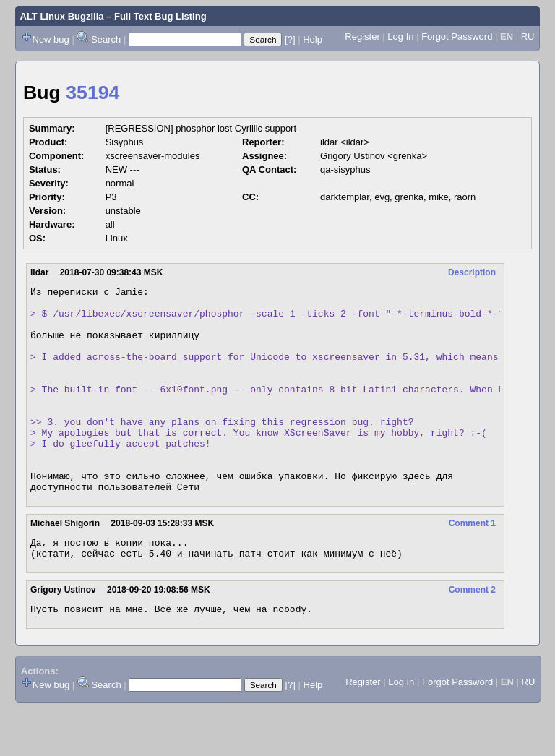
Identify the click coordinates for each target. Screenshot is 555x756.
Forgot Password (457, 36)
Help (313, 39)
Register (362, 36)
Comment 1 (472, 564)
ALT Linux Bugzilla (62, 16)
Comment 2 (472, 635)
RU (528, 36)
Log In (400, 36)
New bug (51, 39)
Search (106, 39)
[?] (290, 39)
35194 (92, 93)
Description (472, 272)
